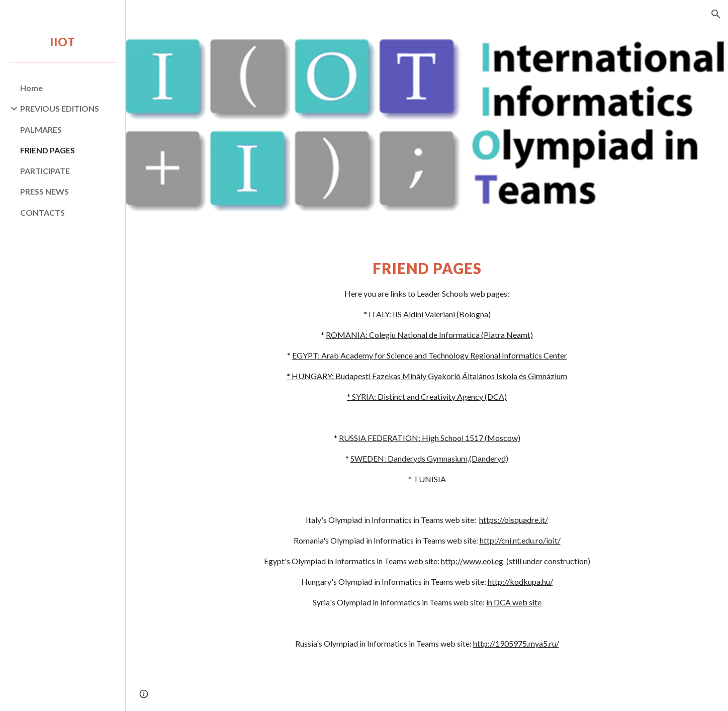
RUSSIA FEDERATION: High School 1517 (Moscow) (430, 438)
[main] (427, 454)
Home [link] (31, 88)
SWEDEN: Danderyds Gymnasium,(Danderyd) (429, 458)
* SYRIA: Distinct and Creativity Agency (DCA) (427, 396)
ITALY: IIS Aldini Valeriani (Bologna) (430, 314)
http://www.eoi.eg (473, 561)
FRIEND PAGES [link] (48, 150)
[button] (716, 14)
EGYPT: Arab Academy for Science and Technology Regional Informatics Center (430, 355)
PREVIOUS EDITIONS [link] (60, 108)
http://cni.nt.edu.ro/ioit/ (520, 540)
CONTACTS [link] (42, 212)
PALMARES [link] (41, 129)
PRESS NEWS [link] (44, 191)
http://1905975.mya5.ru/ (516, 643)
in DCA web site (514, 602)
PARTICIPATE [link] (45, 171)
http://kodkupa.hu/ (520, 582)
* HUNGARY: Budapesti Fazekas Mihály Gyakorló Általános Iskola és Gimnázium (427, 376)
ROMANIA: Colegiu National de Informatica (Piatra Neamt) (429, 335)
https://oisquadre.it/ (514, 520)
